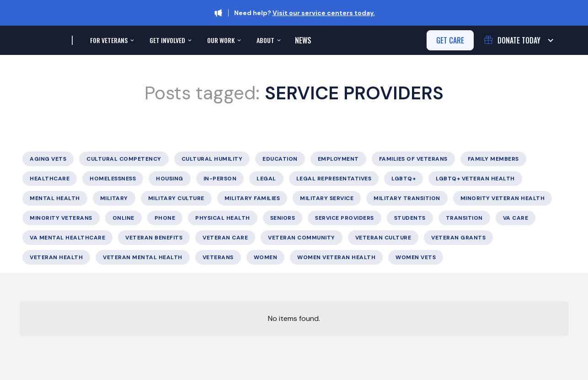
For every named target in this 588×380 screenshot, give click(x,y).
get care (450, 40)
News (303, 40)
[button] (111, 40)
